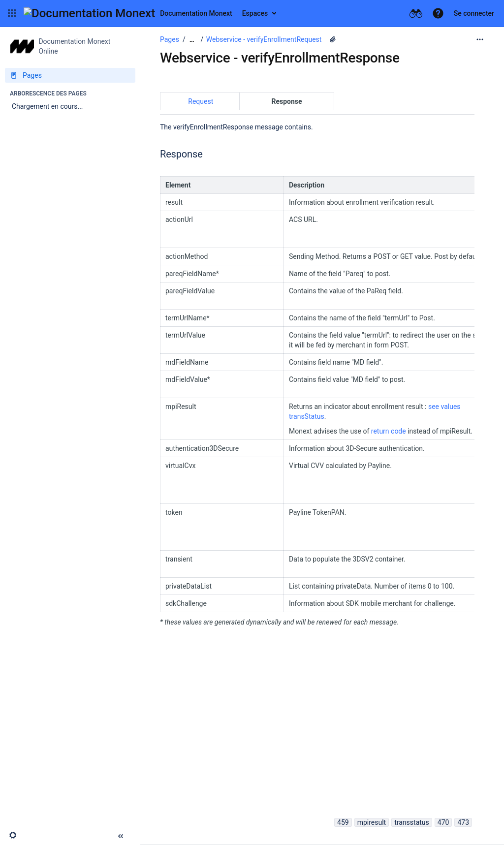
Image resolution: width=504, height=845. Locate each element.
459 (343, 822)
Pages (170, 39)
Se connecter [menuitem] (474, 13)
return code (389, 431)
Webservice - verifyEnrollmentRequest (264, 39)
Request (201, 101)
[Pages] (70, 75)
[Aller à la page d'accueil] (128, 13)
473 (463, 822)
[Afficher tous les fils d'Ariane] (192, 40)
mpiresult (372, 822)
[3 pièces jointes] (333, 39)
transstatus (412, 822)
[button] (12, 13)
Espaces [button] (255, 13)
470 (443, 822)
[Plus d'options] (480, 39)
